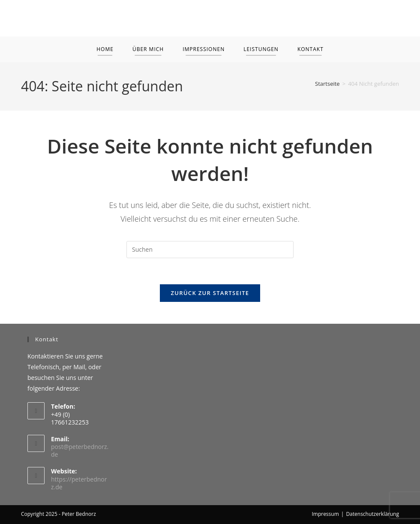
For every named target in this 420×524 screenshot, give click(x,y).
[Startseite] (327, 84)
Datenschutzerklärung (372, 514)
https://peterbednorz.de (79, 483)
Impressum (325, 514)
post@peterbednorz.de (80, 450)
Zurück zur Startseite (210, 293)
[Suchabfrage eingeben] (210, 250)
